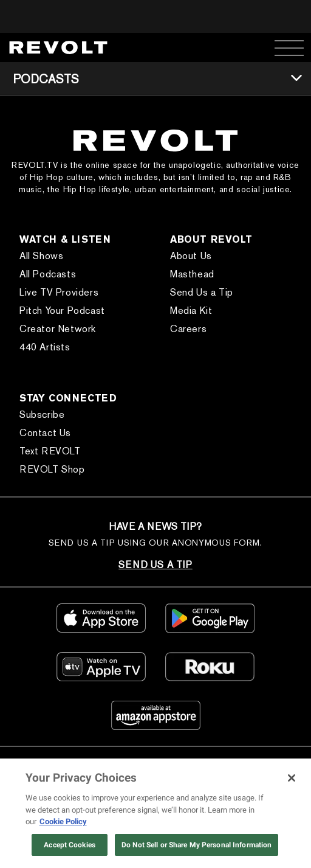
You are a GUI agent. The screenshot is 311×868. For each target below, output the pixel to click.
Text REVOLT (50, 451)
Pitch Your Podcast (62, 311)
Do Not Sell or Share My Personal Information (197, 845)
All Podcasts (48, 274)
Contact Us (45, 433)
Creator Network (58, 329)
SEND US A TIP (155, 565)
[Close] (292, 778)
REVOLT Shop (52, 469)
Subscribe (42, 415)
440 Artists (45, 347)
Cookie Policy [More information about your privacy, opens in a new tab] (63, 821)
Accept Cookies (70, 845)
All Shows (41, 256)
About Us (191, 256)
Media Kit (191, 311)
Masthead (192, 274)
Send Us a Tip (202, 292)
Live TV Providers (59, 292)
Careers (188, 329)
